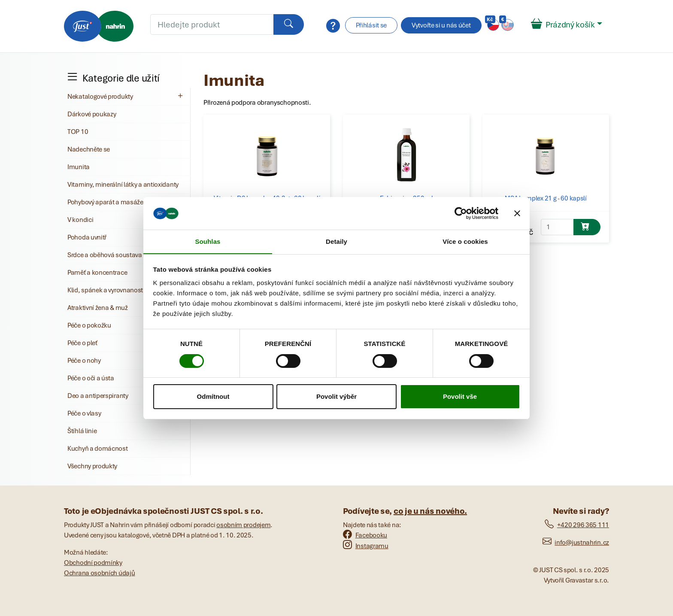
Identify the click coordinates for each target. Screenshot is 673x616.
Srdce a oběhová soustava (105, 255)
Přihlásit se (371, 25)
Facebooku (365, 535)
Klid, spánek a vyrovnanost (105, 290)
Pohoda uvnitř (87, 237)
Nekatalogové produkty (126, 96)
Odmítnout (213, 397)
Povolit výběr (336, 397)
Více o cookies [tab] (465, 241)
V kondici (80, 220)
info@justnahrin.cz (576, 543)
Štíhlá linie (82, 431)
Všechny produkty (92, 466)
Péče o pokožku (89, 325)
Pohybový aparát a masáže (105, 202)
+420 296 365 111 (577, 525)
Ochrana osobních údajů (99, 573)
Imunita (79, 167)
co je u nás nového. (430, 511)
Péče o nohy (84, 361)
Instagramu (366, 546)
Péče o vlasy (84, 413)
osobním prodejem (243, 525)
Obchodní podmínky (93, 563)
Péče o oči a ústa (91, 378)
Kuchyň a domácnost (98, 449)
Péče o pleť (82, 343)
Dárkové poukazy (92, 114)
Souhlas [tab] (208, 241)
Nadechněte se (89, 149)
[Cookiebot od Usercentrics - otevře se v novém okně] (461, 213)
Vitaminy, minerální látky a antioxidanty (123, 185)
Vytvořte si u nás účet (441, 25)
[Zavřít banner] (517, 213)
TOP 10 (78, 132)
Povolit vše (460, 397)
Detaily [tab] (336, 241)
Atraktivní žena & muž (98, 308)
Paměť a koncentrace (97, 273)
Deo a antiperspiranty (98, 396)
